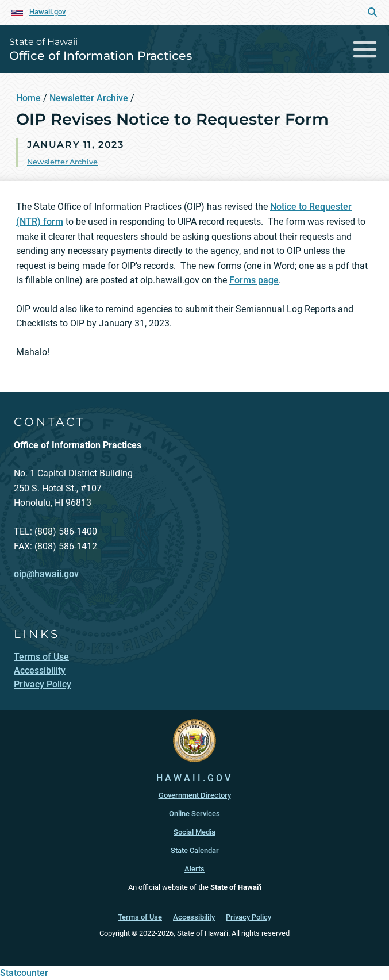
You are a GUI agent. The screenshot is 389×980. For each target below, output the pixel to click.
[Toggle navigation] (365, 49)
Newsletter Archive (89, 98)
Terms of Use (140, 917)
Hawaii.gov (47, 12)
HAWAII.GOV (194, 778)
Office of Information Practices (101, 55)
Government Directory (195, 795)
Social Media (194, 832)
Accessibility (194, 917)
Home (28, 98)
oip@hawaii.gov (46, 574)
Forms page (254, 280)
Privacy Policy (249, 917)
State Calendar (195, 850)
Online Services (194, 814)
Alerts (194, 869)
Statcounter (24, 973)
